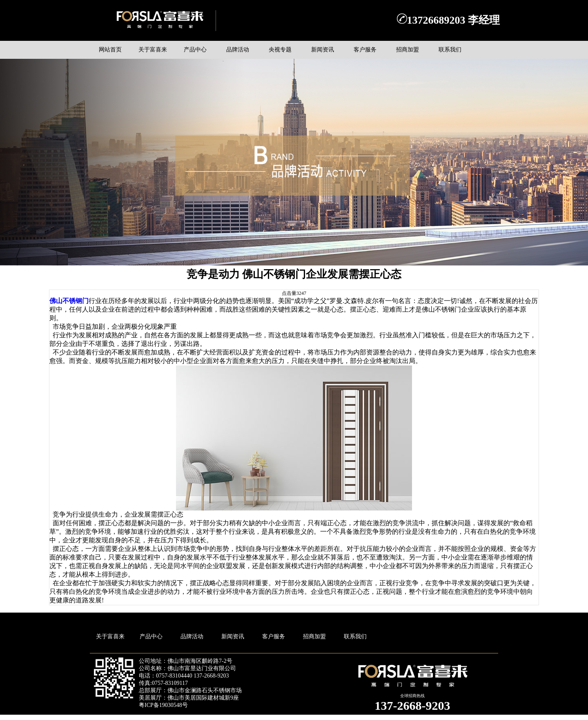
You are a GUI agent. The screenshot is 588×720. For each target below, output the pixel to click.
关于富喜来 (110, 636)
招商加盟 (314, 636)
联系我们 (355, 636)
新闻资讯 (233, 636)
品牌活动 (192, 636)
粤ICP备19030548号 (163, 705)
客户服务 (274, 636)
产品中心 (151, 636)
